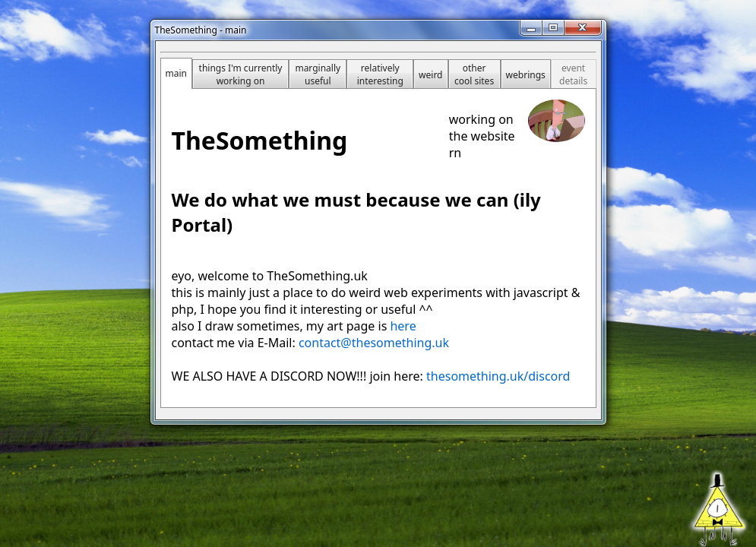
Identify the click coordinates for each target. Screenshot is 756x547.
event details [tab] (573, 74)
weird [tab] (430, 75)
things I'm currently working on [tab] (241, 74)
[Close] (583, 28)
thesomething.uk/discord (498, 376)
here (403, 326)
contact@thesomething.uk (374, 343)
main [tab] (176, 73)
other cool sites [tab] (474, 74)
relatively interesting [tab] (380, 74)
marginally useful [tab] (318, 74)
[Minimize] (531, 28)
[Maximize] (554, 28)
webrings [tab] (526, 75)
